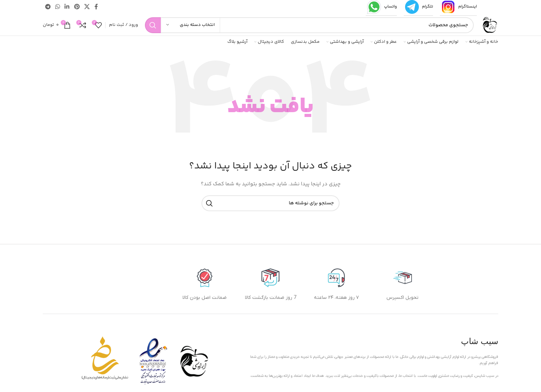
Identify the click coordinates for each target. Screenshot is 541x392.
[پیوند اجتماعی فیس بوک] (96, 7)
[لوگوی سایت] (489, 25)
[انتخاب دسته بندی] (190, 25)
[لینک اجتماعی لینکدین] (67, 7)
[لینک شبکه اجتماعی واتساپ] (57, 7)
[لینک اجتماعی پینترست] (77, 7)
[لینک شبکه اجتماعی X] (87, 7)
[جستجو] (309, 25)
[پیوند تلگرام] (48, 7)
